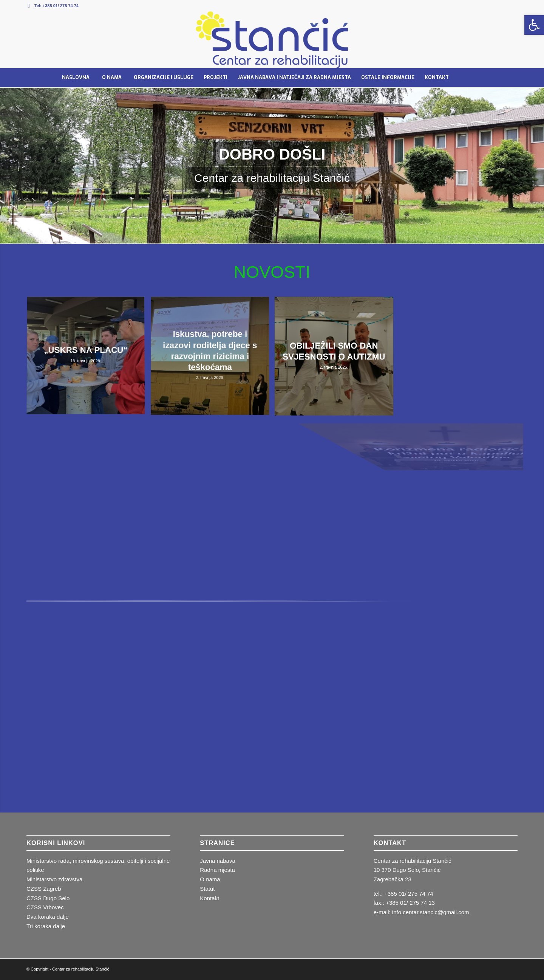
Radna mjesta (217, 870)
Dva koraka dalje (48, 917)
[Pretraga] (470, 78)
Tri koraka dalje (46, 926)
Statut (207, 889)
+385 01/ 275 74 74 (61, 6)
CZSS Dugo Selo (48, 898)
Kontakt (209, 898)
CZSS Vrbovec (45, 907)
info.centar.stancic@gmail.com (431, 912)
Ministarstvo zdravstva (54, 879)
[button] (534, 25)
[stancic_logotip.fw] (272, 40)
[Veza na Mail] (29, 6)
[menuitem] (76, 78)
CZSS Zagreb (44, 889)
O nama (210, 879)
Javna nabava (217, 861)
